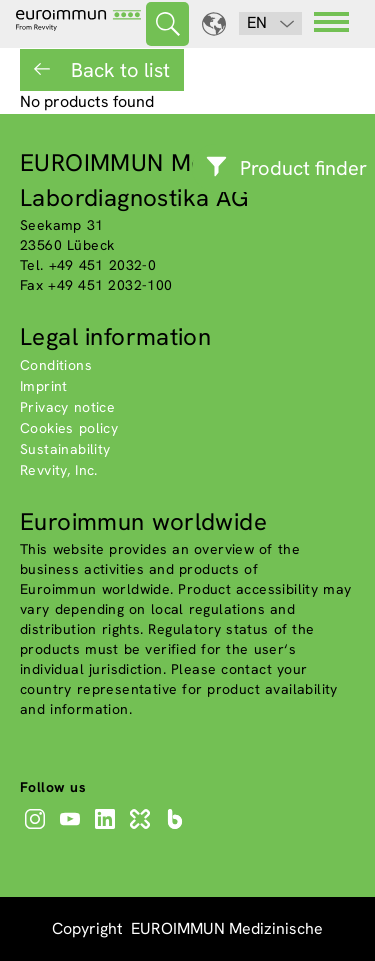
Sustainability (65, 449)
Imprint (44, 386)
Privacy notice (67, 407)
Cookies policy (69, 428)
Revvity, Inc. (59, 470)
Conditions (56, 365)
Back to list (118, 70)
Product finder (303, 168)
